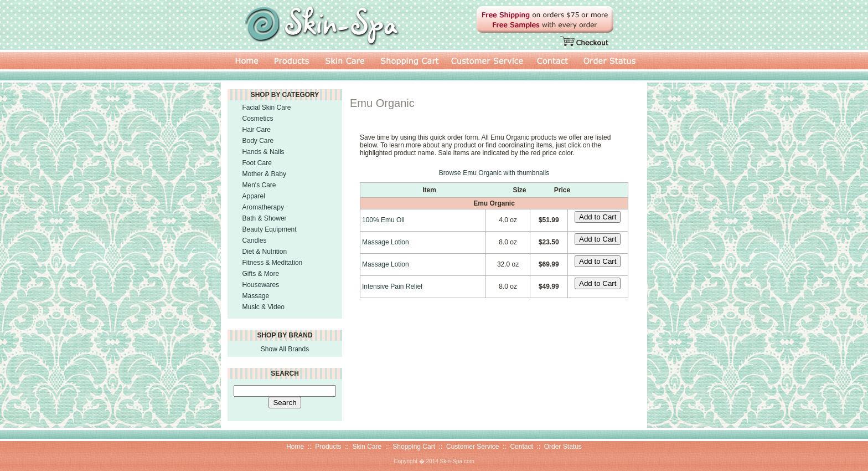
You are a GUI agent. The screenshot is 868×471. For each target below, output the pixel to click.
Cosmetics (258, 119)
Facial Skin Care (267, 107)
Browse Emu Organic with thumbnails (494, 173)
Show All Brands (285, 349)
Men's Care (259, 185)
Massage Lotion (386, 242)
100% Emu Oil (383, 220)
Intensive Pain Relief (392, 286)
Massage (256, 296)
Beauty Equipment (270, 229)
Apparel (254, 196)
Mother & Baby (264, 174)
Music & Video (263, 307)
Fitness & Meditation (273, 263)
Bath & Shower (265, 218)
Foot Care (257, 163)
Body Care (258, 141)
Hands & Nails (263, 152)
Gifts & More (261, 274)
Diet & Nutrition (265, 252)
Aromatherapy (263, 207)
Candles (255, 240)
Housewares (261, 285)
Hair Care (257, 130)
